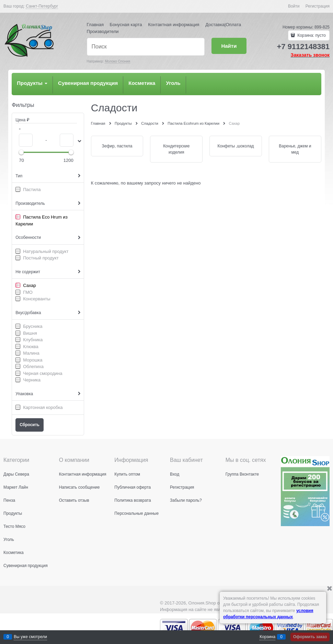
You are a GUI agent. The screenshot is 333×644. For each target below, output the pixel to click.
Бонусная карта (126, 25)
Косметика (142, 83)
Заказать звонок (310, 55)
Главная (95, 25)
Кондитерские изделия (176, 149)
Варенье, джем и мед (295, 149)
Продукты (32, 83)
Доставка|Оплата (223, 25)
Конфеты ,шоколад (236, 146)
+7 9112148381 (303, 47)
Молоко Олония (117, 61)
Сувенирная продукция (88, 83)
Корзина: (311, 35)
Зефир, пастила (117, 146)
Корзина (267, 637)
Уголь (173, 83)
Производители (103, 31)
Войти (294, 6)
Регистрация (318, 6)
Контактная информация (174, 25)
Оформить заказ (310, 637)
